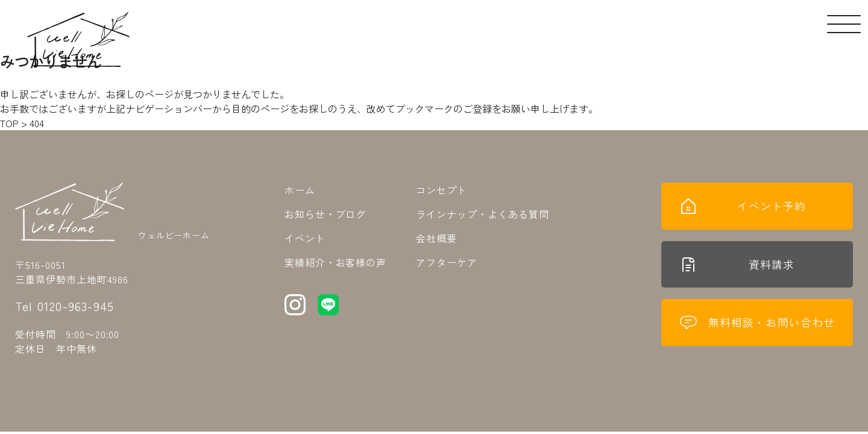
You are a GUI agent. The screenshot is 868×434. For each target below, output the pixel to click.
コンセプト (442, 190)
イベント (305, 238)
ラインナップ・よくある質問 (482, 214)
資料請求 (737, 266)
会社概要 (436, 238)
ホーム (300, 190)
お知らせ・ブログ (325, 214)
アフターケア (447, 262)
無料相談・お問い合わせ (757, 326)
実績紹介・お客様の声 (336, 262)
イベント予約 (743, 207)
